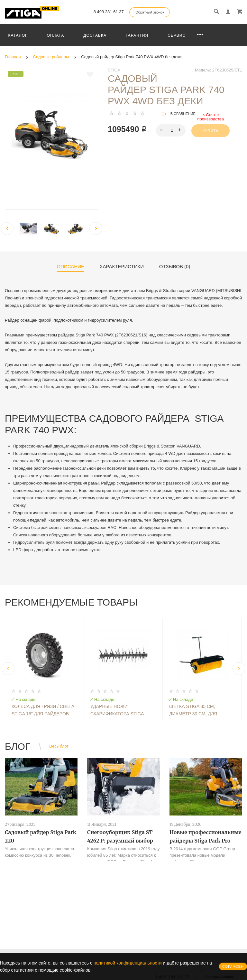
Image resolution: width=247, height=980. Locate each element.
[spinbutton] (171, 130)
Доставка (95, 35)
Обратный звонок (150, 12)
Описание (71, 267)
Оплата (55, 35)
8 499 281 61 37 (109, 12)
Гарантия (137, 35)
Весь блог (59, 746)
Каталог (18, 35)
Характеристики (122, 267)
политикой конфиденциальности (128, 963)
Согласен (233, 966)
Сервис (177, 35)
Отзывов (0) (175, 267)
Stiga (114, 70)
